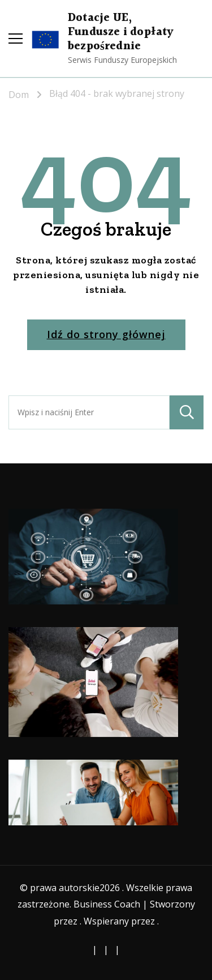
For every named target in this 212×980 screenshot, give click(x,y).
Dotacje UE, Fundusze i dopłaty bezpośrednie (121, 32)
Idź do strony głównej (106, 334)
